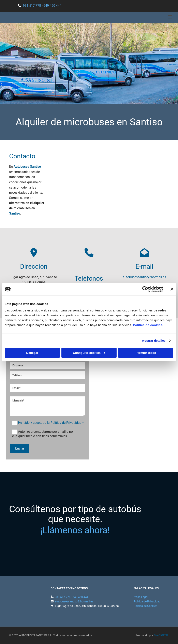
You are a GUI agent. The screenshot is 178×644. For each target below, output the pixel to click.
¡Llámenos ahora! (75, 530)
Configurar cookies (89, 353)
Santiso (15, 213)
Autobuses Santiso (27, 167)
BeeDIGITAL (161, 635)
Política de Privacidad (147, 601)
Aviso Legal (141, 597)
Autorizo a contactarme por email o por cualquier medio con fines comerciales (43, 434)
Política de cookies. (148, 325)
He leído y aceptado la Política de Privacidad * (51, 423)
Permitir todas (146, 353)
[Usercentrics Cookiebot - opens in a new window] (145, 289)
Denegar (32, 353)
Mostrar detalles (154, 341)
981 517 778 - (64, 597)
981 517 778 (32, 6)
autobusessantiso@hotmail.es (144, 277)
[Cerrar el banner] (172, 289)
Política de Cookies (145, 606)
